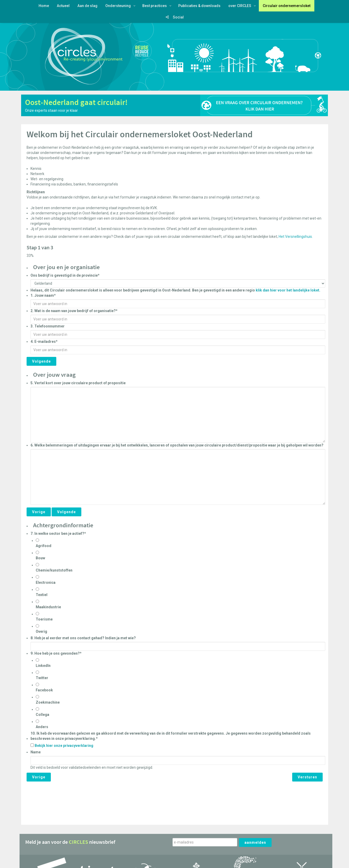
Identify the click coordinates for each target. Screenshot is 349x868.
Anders (42, 727)
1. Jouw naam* (43, 295)
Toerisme (44, 619)
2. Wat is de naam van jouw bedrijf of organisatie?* (74, 311)
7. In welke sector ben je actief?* (58, 534)
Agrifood (44, 546)
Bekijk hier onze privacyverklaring (64, 746)
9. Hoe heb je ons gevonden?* (56, 653)
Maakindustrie (48, 607)
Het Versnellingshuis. (296, 237)
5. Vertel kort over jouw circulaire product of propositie (78, 383)
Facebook (44, 690)
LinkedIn (43, 666)
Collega (42, 715)
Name (36, 752)
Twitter (42, 678)
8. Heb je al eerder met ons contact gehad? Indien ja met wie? (83, 638)
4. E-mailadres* (44, 342)
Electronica (46, 582)
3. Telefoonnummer (48, 326)
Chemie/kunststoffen (54, 570)
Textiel (42, 595)
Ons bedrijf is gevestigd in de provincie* (65, 275)
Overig (41, 631)
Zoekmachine (48, 702)
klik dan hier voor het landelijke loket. (288, 290)
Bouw (40, 558)
